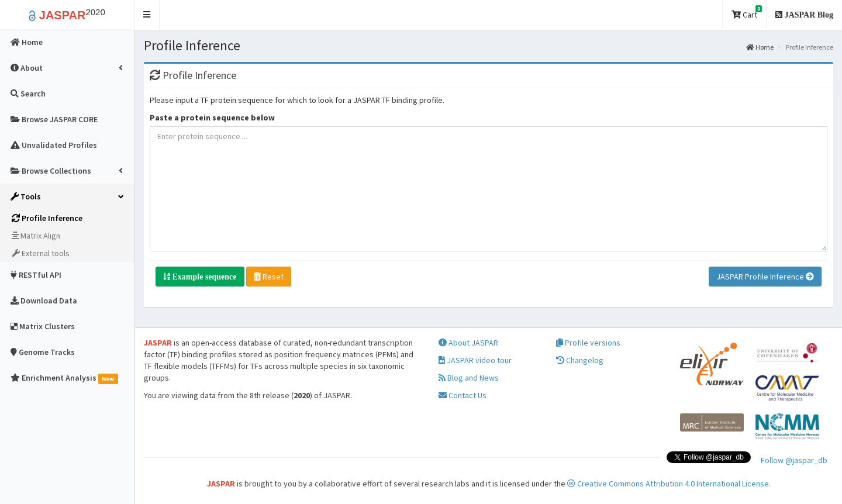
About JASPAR (468, 343)
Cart (747, 13)
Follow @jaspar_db (794, 460)
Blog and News (469, 378)
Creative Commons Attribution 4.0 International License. (669, 484)
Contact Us (463, 395)
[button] (147, 15)
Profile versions (588, 343)
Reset (269, 277)
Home (760, 47)
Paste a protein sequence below (212, 118)
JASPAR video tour (475, 360)
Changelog (580, 360)
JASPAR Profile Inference (765, 277)
